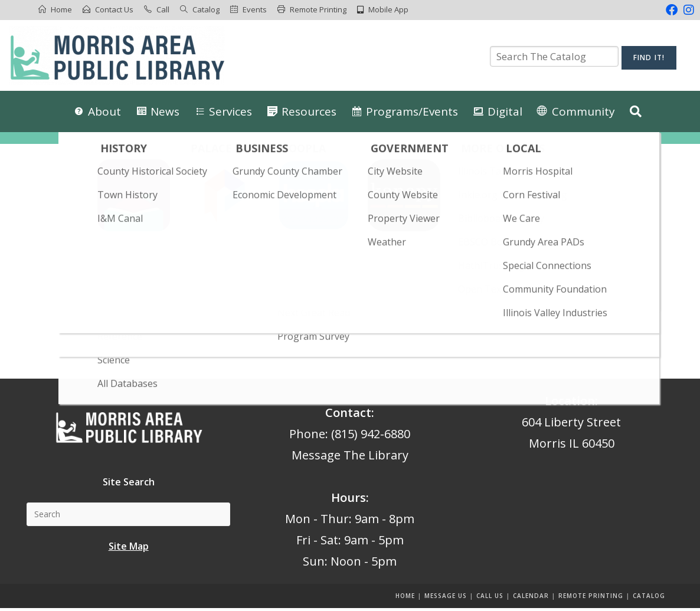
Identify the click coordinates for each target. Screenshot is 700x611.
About (104, 111)
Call (163, 9)
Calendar (531, 599)
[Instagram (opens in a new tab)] (687, 10)
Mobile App (388, 9)
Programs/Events (412, 111)
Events (255, 9)
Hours (349, 500)
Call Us (490, 599)
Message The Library (350, 458)
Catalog (206, 9)
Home (61, 9)
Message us (446, 599)
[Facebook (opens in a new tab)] (672, 10)
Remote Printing (318, 9)
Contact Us (114, 9)
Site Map (129, 548)
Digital (505, 111)
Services (230, 111)
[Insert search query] (350, 280)
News (165, 111)
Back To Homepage (350, 339)
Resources (309, 111)
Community (583, 111)
